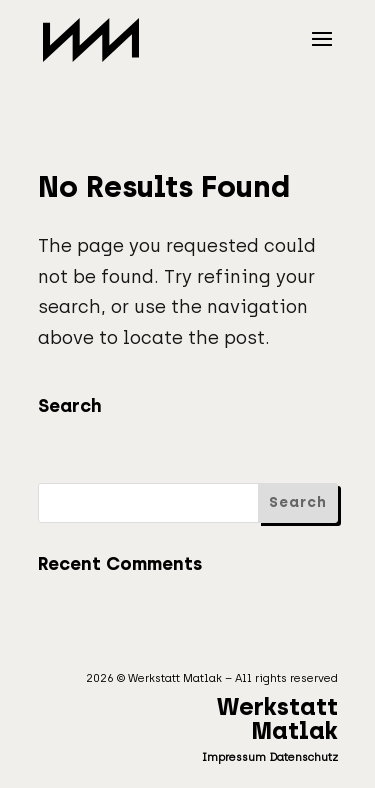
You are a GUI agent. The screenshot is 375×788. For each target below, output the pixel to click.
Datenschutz (303, 757)
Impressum (234, 757)
